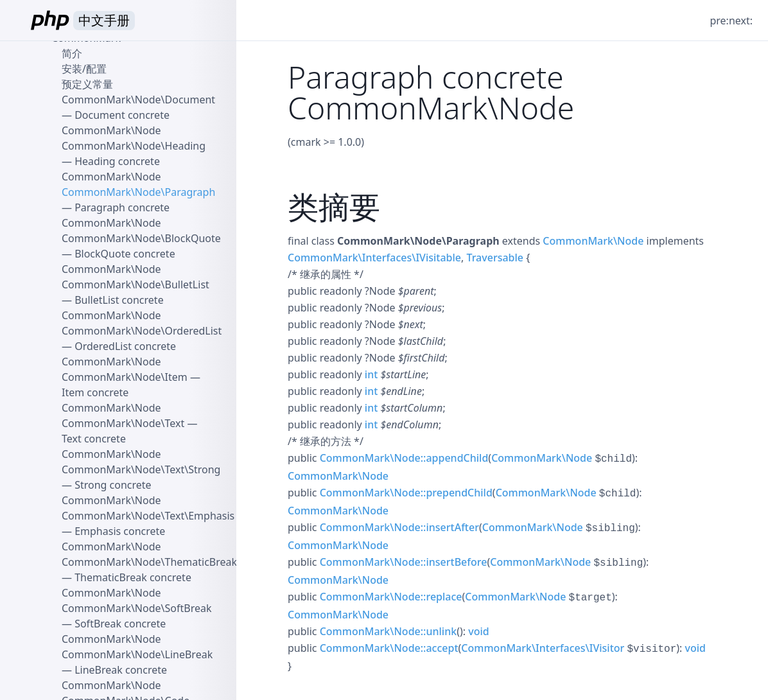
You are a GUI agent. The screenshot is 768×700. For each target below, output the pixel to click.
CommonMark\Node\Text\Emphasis (148, 516)
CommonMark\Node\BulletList (135, 284)
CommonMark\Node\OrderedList (142, 331)
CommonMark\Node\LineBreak (137, 654)
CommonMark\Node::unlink (388, 631)
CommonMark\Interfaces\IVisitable (374, 258)
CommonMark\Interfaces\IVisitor (543, 648)
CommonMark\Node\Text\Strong (141, 469)
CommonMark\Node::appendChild (404, 458)
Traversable (495, 258)
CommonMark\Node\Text (123, 423)
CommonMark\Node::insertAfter (399, 527)
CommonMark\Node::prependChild (406, 493)
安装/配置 (84, 69)
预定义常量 (87, 84)
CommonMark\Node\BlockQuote (141, 238)
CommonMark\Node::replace (391, 597)
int (371, 374)
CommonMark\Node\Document (138, 100)
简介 (72, 53)
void (478, 631)
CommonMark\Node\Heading (134, 146)
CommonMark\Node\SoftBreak (137, 608)
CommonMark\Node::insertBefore (404, 562)
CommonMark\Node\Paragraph (138, 192)
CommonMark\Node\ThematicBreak (149, 562)
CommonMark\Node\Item (125, 377)
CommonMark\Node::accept (389, 648)
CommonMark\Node (593, 241)
